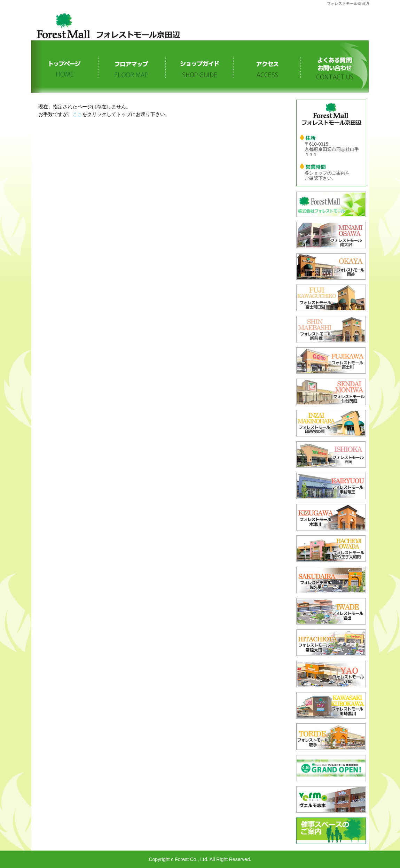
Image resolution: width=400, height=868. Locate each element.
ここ (77, 114)
